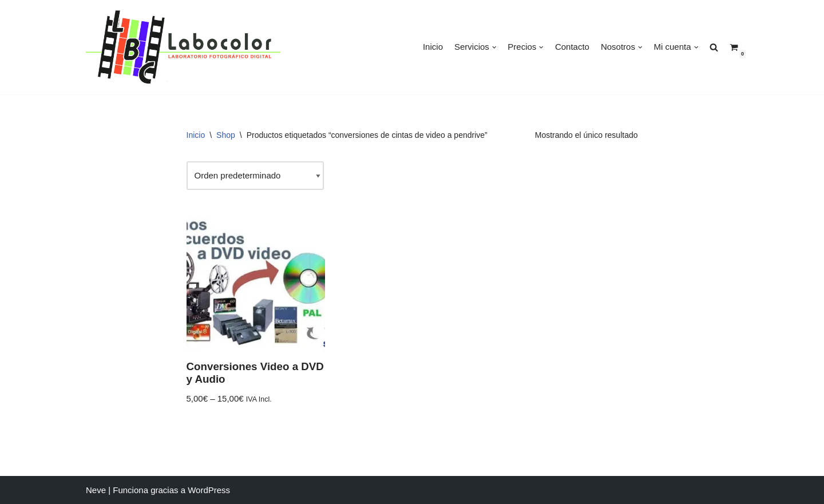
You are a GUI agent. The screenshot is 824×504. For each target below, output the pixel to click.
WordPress (209, 490)
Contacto (572, 47)
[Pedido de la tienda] (255, 176)
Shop (226, 135)
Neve (96, 490)
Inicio (433, 47)
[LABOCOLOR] (183, 47)
